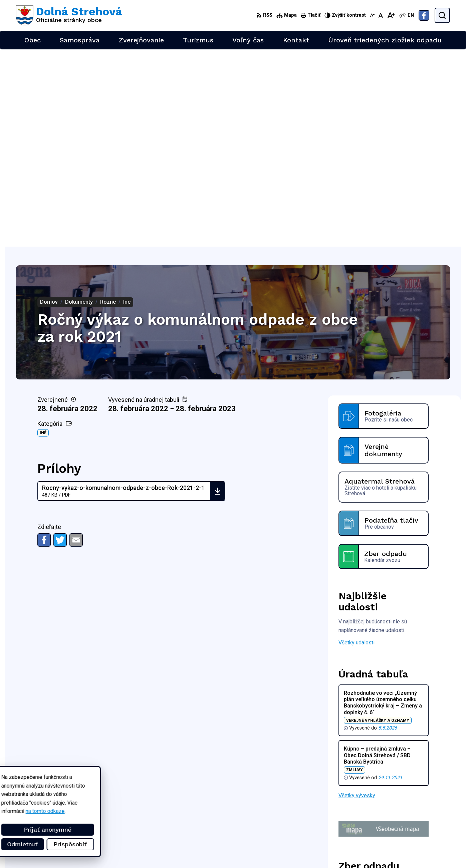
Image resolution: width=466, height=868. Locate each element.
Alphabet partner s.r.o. (104, 786)
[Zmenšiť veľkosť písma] (372, 15)
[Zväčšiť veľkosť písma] (391, 15)
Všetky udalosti (357, 445)
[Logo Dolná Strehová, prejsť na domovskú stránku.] (69, 15)
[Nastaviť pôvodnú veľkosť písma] (381, 15)
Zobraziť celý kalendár (365, 721)
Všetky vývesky (357, 598)
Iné (43, 236)
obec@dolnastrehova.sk (422, 834)
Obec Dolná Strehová (80, 792)
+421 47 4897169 (415, 827)
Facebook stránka (415, 842)
